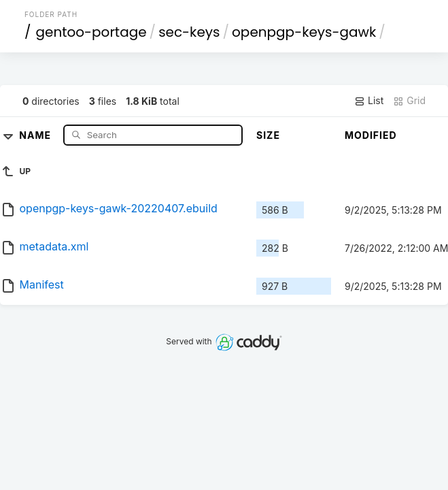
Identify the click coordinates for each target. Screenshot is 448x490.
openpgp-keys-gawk (304, 32)
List (369, 101)
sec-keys (189, 32)
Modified (371, 135)
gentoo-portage (91, 32)
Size (268, 135)
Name (36, 134)
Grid (409, 101)
